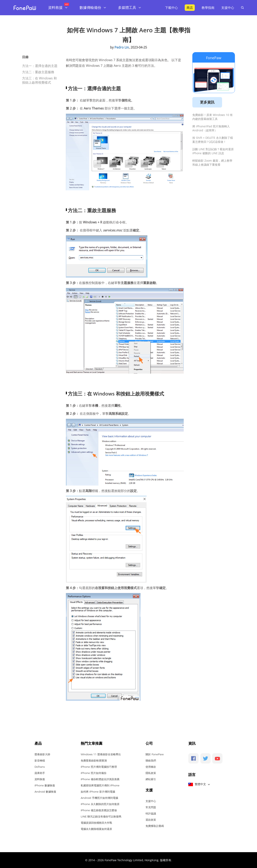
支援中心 (228, 8)
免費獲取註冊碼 (155, 826)
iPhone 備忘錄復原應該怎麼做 (99, 810)
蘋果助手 (40, 773)
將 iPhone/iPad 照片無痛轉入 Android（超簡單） (211, 128)
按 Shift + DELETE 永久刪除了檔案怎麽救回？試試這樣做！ (213, 140)
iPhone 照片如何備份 (94, 773)
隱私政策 (151, 773)
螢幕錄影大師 (42, 754)
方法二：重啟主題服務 (38, 72)
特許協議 (151, 813)
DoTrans (40, 767)
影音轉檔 (40, 761)
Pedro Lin (122, 47)
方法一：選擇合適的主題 (40, 66)
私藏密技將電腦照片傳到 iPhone (100, 785)
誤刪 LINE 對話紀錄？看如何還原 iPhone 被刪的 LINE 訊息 (213, 151)
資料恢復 (40, 779)
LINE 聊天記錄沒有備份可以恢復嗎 (101, 816)
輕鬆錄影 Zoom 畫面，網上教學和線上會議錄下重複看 (212, 163)
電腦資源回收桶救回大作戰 (96, 823)
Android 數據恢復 (45, 792)
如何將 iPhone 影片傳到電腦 (98, 792)
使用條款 (151, 767)
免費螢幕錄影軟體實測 (94, 761)
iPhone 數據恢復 (45, 785)
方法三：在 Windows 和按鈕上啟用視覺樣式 (39, 80)
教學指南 (208, 8)
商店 (190, 8)
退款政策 (151, 820)
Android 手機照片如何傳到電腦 (99, 798)
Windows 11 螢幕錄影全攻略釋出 (101, 754)
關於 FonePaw (155, 754)
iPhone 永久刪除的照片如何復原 (100, 804)
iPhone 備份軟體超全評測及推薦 (100, 779)
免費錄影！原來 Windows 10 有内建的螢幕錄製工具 (213, 117)
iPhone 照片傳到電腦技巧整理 (99, 767)
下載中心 (171, 8)
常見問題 (151, 807)
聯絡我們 (151, 761)
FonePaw (214, 58)
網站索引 (151, 779)
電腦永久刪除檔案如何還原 (96, 829)
